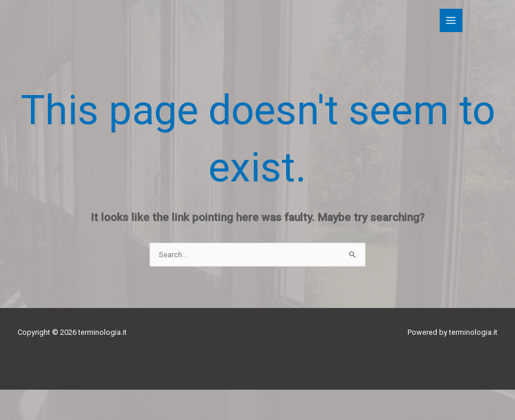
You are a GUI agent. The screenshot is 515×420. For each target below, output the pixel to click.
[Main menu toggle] (451, 20)
